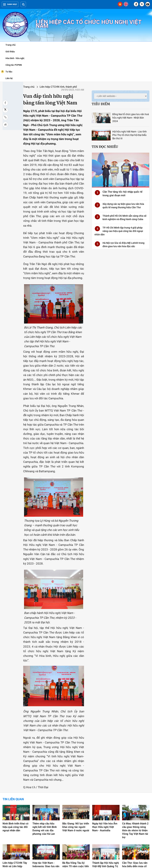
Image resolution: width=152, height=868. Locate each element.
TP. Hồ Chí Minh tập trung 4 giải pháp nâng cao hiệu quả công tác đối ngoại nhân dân (118, 230)
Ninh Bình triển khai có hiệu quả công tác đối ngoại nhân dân (16, 780)
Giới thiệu (10, 52)
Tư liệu (7, 72)
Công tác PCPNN (14, 65)
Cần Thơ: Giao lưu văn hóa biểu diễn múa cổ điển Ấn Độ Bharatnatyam (135, 821)
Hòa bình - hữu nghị (15, 58)
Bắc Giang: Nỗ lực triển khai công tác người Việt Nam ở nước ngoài (76, 780)
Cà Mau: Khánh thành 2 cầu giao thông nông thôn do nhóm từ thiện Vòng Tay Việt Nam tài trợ (135, 783)
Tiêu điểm (100, 104)
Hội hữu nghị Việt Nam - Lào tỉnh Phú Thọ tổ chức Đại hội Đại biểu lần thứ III (129, 134)
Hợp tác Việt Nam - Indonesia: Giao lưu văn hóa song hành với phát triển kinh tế (46, 821)
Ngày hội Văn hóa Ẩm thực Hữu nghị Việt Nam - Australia (105, 780)
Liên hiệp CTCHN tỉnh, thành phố (45, 87)
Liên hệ (9, 78)
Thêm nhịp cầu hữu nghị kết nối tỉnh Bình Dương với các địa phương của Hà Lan (45, 782)
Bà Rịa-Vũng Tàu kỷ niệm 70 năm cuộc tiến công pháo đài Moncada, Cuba (76, 821)
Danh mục (10, 4)
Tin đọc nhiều (104, 145)
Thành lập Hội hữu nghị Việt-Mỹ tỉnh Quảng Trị (106, 818)
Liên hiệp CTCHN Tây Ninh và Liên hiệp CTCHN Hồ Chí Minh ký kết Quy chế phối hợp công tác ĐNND (16, 823)
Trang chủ (10, 45)
